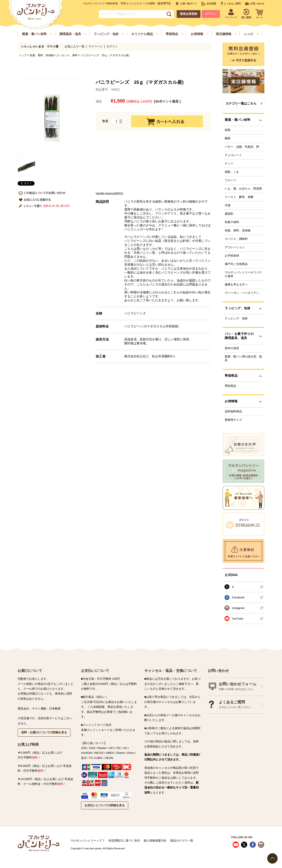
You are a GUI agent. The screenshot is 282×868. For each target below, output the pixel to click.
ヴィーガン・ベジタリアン (242, 293)
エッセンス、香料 (67, 55)
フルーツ (230, 180)
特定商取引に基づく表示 (124, 841)
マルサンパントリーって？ (88, 841)
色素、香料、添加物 (42, 55)
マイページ (96, 47)
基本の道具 (232, 348)
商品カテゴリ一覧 (182, 841)
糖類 (228, 138)
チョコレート (233, 155)
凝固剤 (229, 214)
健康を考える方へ (236, 285)
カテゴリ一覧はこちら (241, 103)
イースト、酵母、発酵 (239, 197)
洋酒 (228, 205)
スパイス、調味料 (236, 239)
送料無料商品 (233, 412)
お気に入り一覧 (75, 47)
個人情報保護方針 (155, 841)
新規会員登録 (189, 14)
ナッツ (229, 164)
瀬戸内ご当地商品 (236, 264)
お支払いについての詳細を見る (105, 805)
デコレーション (235, 247)
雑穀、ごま (232, 172)
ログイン (211, 14)
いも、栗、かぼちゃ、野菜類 (243, 189)
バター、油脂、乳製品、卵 (242, 147)
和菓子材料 (232, 222)
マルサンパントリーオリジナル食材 (243, 274)
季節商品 (230, 386)
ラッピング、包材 (236, 319)
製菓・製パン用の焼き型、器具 (243, 359)
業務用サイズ (233, 420)
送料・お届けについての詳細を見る (44, 732)
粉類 (228, 130)
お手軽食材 (232, 256)
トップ (23, 55)
